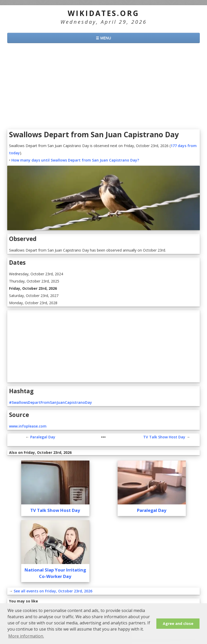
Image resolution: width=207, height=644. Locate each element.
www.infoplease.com (28, 426)
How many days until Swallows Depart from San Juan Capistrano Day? (75, 160)
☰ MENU (103, 38)
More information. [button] (26, 636)
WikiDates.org (104, 13)
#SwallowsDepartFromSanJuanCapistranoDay (51, 402)
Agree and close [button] (178, 623)
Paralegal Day (43, 437)
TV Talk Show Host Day (164, 437)
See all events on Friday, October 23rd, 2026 (53, 591)
